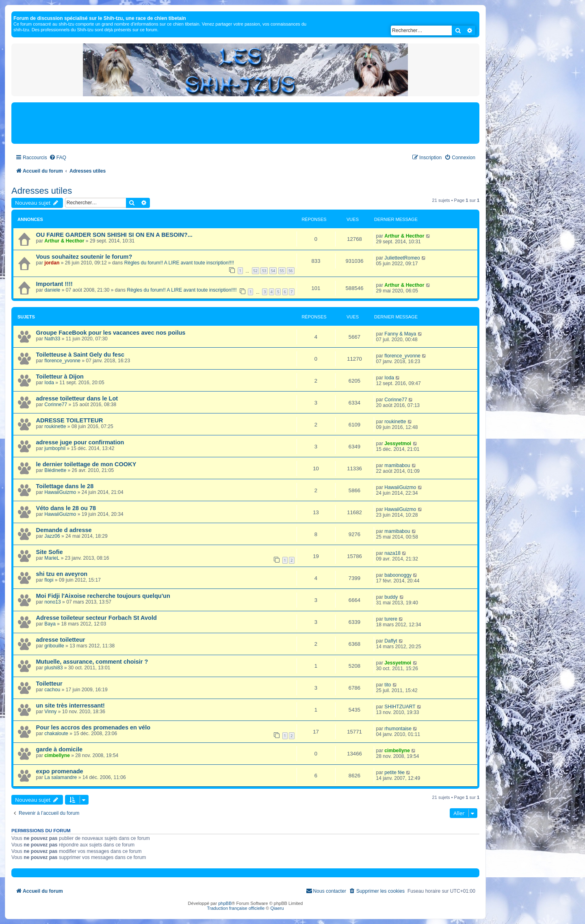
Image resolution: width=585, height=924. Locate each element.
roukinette (55, 426)
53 (264, 271)
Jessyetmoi (398, 444)
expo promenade (60, 771)
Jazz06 (52, 536)
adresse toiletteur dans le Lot (77, 398)
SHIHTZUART (400, 707)
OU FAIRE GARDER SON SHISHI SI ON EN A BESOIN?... (114, 235)
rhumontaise (398, 729)
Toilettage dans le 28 (65, 486)
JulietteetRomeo (402, 258)
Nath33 (52, 339)
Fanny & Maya (400, 334)
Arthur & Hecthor (64, 241)
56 (290, 271)
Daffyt (391, 641)
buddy (391, 597)
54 (273, 271)
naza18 (392, 553)
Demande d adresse (64, 530)
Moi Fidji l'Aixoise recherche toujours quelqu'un (103, 596)
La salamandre (61, 777)
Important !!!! (54, 284)
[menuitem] (58, 158)
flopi (49, 580)
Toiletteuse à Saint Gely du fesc (80, 355)
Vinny (50, 712)
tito (388, 685)
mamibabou (397, 465)
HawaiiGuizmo (60, 492)
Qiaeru (277, 908)
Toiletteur (49, 684)
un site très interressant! (70, 705)
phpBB (225, 903)
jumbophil (55, 448)
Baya (50, 624)
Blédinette (55, 470)
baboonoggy (398, 575)
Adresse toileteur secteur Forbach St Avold (96, 618)
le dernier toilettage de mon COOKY (86, 464)
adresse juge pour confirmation (80, 442)
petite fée (394, 773)
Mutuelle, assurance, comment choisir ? (92, 662)
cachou (52, 690)
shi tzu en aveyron (62, 574)
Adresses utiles (42, 191)
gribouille (54, 646)
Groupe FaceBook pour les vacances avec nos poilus (111, 333)
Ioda (49, 383)
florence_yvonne (62, 361)
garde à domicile (60, 749)
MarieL (52, 558)
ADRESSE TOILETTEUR (70, 420)
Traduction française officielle (236, 908)
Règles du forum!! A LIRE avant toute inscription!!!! (179, 263)
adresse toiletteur (61, 640)
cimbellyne (57, 755)
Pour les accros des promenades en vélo (93, 727)
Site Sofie (50, 552)
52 (256, 271)
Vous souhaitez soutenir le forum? (84, 257)
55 (282, 271)
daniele (52, 290)
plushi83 (53, 668)
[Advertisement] (245, 123)
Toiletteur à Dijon (60, 377)
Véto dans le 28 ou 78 (66, 508)
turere (391, 619)
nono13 (52, 602)
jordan (52, 263)
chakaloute (56, 734)
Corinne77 (56, 405)
